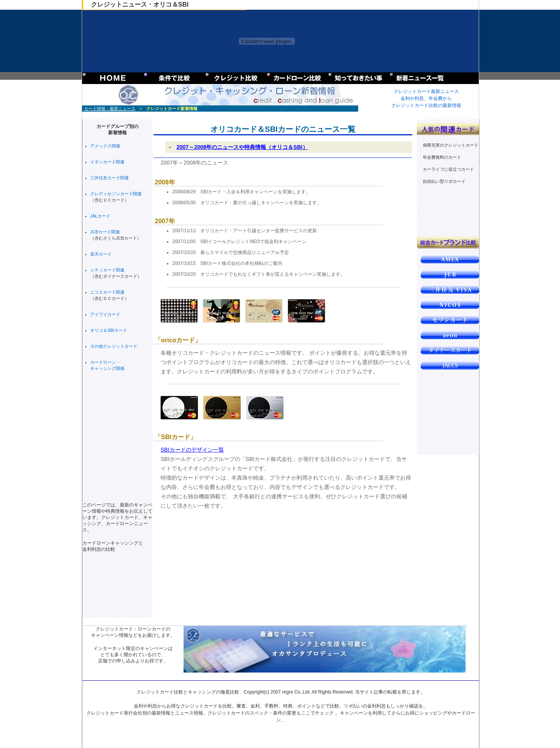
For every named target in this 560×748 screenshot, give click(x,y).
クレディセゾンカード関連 (116, 194)
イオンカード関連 (107, 162)
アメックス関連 (105, 146)
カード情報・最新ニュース (110, 109)
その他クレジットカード (114, 346)
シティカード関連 (107, 270)
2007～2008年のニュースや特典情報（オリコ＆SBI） (242, 147)
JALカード (100, 216)
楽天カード (101, 254)
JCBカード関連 (105, 232)
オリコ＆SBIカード (109, 330)
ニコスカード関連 (107, 292)
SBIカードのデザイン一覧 (192, 450)
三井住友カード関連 (109, 178)
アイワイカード (105, 314)
